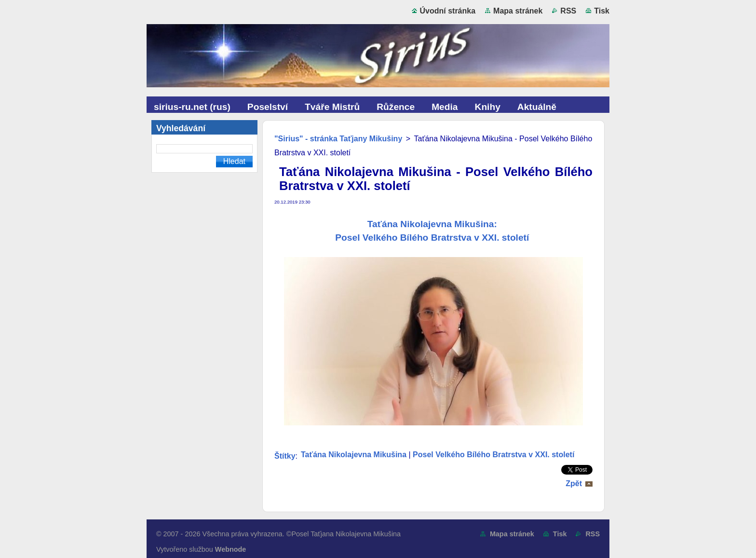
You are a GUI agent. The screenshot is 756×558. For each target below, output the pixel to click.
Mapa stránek (518, 11)
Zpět (574, 483)
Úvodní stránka (448, 11)
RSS (568, 11)
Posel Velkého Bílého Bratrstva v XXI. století (433, 238)
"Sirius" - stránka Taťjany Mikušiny (338, 139)
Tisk (602, 11)
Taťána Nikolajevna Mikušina (354, 455)
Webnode (231, 549)
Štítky (285, 456)
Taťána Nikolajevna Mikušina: (433, 224)
